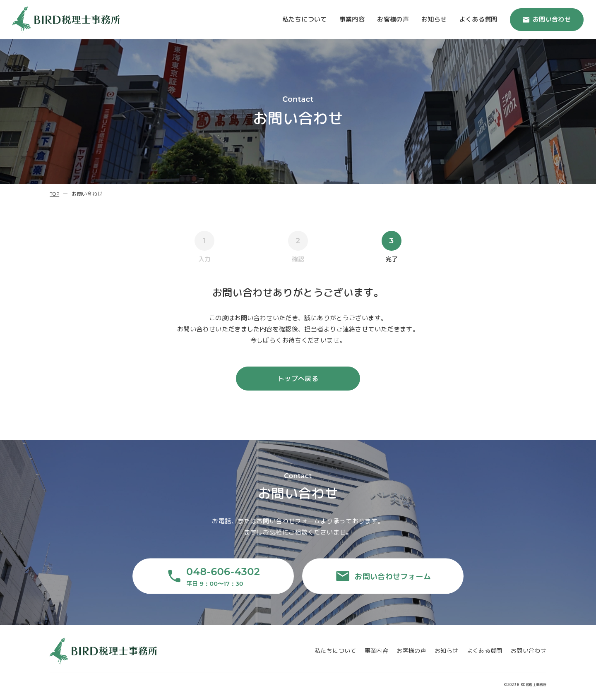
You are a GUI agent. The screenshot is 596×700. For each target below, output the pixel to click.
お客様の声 (393, 19)
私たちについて (305, 19)
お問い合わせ (547, 19)
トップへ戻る (298, 379)
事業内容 (352, 19)
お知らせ (434, 19)
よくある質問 (478, 19)
